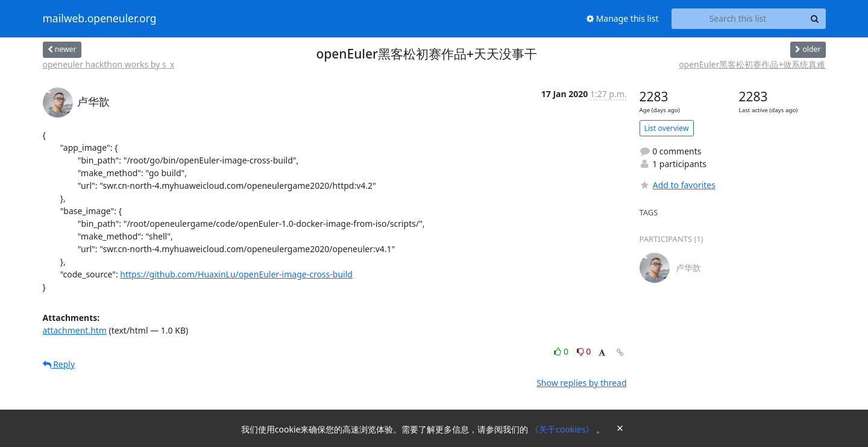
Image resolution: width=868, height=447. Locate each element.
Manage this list (623, 18)
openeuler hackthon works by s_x (109, 64)
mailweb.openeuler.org (100, 19)
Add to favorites (678, 185)
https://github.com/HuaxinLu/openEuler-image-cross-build (236, 274)
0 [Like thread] (562, 351)
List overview (667, 128)
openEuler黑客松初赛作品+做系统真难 (752, 64)
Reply (59, 364)
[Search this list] (738, 19)
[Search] (815, 19)
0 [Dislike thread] (584, 351)
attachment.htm (75, 330)
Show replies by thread (581, 383)
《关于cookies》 (563, 429)
